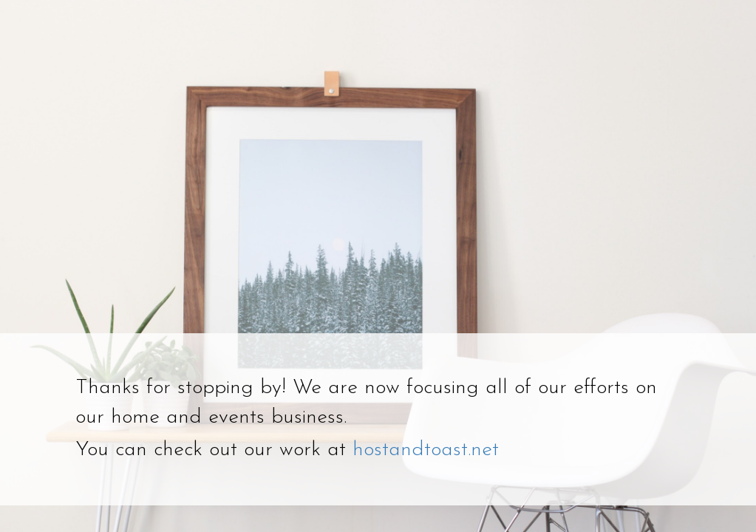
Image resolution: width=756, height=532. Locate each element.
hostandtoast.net (426, 450)
